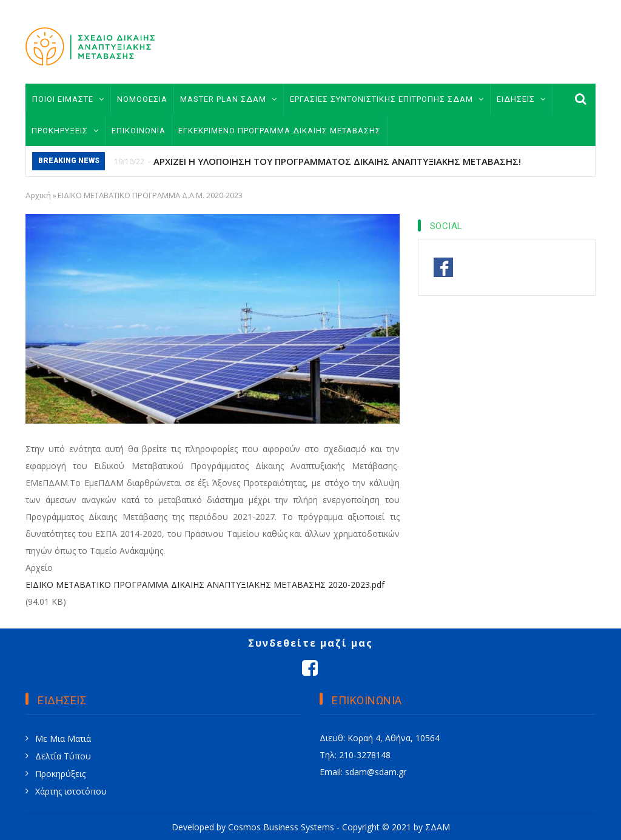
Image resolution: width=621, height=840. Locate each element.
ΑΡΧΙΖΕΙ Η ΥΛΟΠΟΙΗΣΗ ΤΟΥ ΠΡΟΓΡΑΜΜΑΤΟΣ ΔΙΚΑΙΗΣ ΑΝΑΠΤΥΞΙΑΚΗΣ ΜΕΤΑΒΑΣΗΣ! (337, 161)
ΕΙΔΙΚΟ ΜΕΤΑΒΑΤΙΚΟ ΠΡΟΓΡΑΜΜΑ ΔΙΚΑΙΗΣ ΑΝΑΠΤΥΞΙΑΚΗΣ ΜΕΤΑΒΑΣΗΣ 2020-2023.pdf (205, 585)
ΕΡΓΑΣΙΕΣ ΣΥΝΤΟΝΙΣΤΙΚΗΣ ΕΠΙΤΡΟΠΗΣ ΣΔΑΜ (387, 99)
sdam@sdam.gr (376, 772)
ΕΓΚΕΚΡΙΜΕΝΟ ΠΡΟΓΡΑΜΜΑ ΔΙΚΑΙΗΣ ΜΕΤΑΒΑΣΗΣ (280, 131)
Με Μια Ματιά (63, 738)
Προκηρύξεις (60, 774)
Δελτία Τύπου (63, 756)
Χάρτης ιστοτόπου (71, 791)
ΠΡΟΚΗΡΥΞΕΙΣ (65, 131)
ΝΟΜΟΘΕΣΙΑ (142, 99)
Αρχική (38, 195)
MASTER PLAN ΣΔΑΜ (229, 99)
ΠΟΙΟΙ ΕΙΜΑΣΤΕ (68, 99)
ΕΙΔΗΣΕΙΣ (521, 99)
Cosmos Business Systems (281, 827)
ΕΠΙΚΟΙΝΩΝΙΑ (139, 131)
